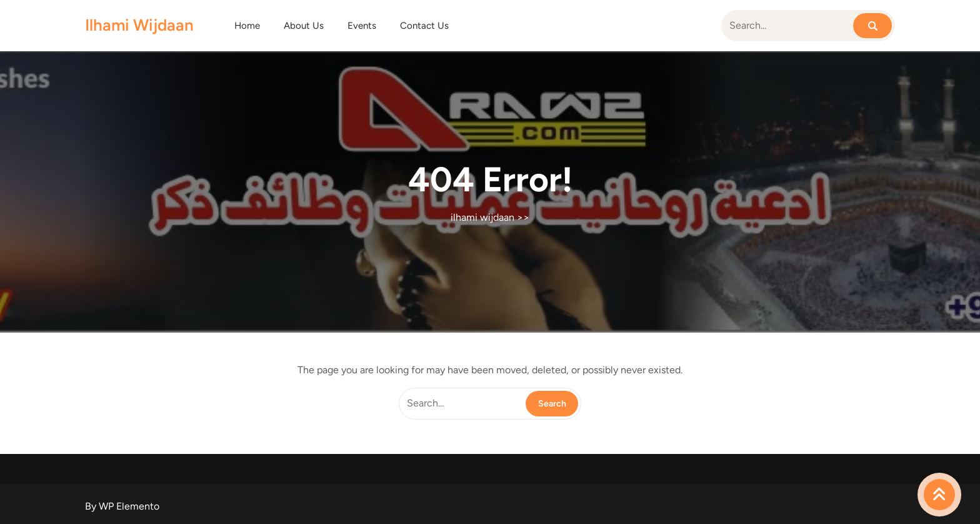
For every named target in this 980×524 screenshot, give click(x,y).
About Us (304, 26)
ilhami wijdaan (139, 25)
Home (247, 26)
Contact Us (424, 26)
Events (362, 26)
